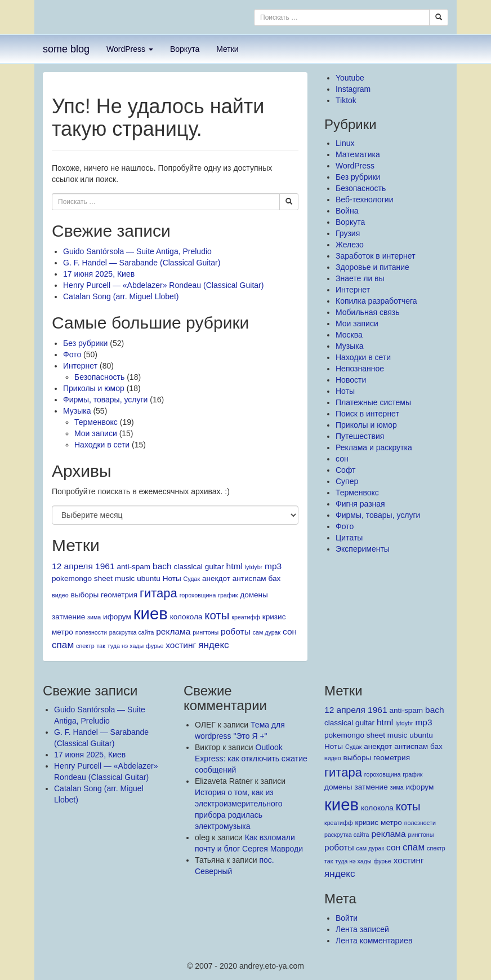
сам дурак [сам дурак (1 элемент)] (267, 632)
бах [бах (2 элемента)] (275, 578)
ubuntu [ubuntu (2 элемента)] (149, 578)
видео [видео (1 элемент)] (60, 595)
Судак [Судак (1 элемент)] (192, 579)
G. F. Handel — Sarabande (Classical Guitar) (142, 263)
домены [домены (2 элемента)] (254, 595)
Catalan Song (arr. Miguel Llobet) (121, 296)
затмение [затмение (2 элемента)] (68, 617)
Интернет (80, 366)
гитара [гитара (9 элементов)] (159, 593)
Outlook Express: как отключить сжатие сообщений (251, 759)
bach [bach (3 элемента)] (162, 566)
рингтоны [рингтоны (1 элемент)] (206, 632)
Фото (72, 354)
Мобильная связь (367, 312)
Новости (351, 380)
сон (342, 459)
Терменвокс (96, 422)
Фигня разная (360, 504)
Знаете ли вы (360, 278)
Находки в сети (102, 445)
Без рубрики (85, 343)
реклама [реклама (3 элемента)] (173, 631)
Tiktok (346, 100)
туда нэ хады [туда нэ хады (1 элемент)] (126, 646)
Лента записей (362, 929)
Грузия (348, 233)
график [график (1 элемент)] (228, 595)
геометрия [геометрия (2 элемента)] (119, 595)
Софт (346, 470)
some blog (66, 49)
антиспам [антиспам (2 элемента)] (249, 578)
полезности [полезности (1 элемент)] (91, 632)
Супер (347, 481)
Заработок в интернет (376, 256)
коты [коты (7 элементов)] (217, 615)
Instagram (353, 89)
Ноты (345, 391)
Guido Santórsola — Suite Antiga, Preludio (137, 251)
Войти (347, 918)
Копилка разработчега (376, 301)
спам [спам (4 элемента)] (63, 645)
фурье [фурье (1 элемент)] (155, 646)
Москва (349, 335)
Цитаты (349, 538)
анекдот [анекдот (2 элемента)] (216, 578)
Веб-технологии (364, 199)
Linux (345, 143)
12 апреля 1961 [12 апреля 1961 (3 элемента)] (83, 566)
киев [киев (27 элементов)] (151, 613)
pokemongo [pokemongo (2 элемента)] (72, 578)
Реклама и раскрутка (374, 447)
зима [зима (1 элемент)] (94, 617)
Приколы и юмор (94, 388)
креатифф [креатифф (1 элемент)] (246, 617)
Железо (350, 245)
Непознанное (360, 369)
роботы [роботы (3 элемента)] (236, 631)
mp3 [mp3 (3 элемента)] (273, 566)
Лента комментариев (374, 941)
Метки (227, 49)
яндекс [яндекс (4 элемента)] (214, 645)
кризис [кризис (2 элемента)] (274, 617)
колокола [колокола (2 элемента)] (186, 617)
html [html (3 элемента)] (235, 566)
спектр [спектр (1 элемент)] (85, 646)
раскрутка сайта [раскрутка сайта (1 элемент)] (132, 632)
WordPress (130, 49)
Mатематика (358, 154)
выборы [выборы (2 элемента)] (85, 595)
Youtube (350, 78)
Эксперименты (363, 549)
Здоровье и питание (372, 267)
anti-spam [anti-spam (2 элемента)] (134, 567)
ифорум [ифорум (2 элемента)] (117, 617)
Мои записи (96, 433)
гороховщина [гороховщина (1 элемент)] (198, 595)
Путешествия (360, 436)
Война (347, 211)
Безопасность (99, 377)
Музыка (77, 411)
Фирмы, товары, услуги (105, 400)
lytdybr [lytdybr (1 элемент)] (254, 567)
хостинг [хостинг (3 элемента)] (181, 645)
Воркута (185, 49)
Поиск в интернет (367, 414)
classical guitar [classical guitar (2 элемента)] (199, 567)
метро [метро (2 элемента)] (63, 632)
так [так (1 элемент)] (101, 646)
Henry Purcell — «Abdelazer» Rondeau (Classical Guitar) (163, 285)
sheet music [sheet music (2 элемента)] (114, 578)
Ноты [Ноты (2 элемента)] (172, 578)
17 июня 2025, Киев (99, 274)
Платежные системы (373, 402)
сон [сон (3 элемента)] (290, 631)
